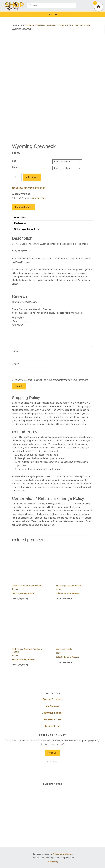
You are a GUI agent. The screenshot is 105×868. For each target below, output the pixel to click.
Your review (18, 325)
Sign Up (52, 753)
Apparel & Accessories (44, 25)
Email (16, 364)
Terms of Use (53, 726)
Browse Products (52, 699)
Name (16, 351)
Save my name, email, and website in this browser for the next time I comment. (50, 380)
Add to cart (32, 177)
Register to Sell (52, 719)
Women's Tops (83, 25)
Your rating (18, 318)
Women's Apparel (65, 25)
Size (14, 161)
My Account (52, 706)
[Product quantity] (17, 177)
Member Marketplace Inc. (63, 854)
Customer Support (52, 713)
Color (15, 167)
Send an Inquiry (24, 207)
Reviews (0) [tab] (20, 223)
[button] (51, 14)
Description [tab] (20, 217)
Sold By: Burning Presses (29, 188)
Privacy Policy (52, 862)
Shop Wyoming (15, 6)
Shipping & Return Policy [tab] (27, 229)
